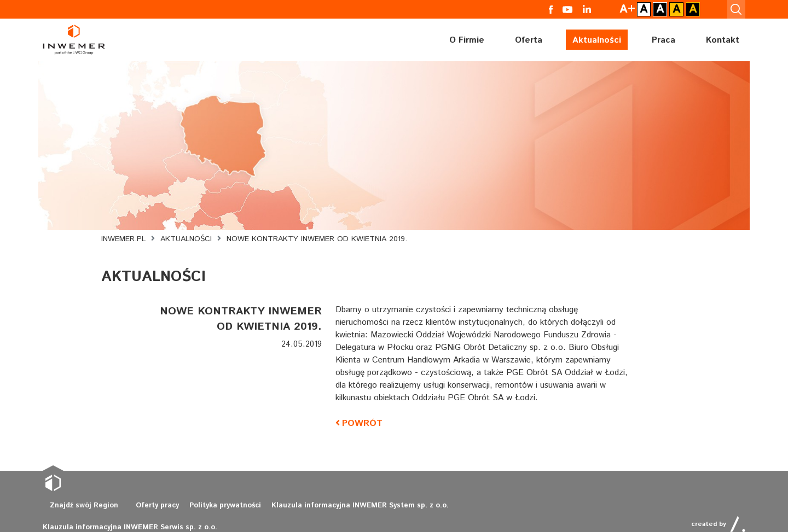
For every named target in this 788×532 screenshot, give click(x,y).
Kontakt (723, 39)
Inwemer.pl (123, 239)
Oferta (529, 39)
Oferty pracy (148, 509)
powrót (361, 423)
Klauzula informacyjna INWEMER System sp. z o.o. (336, 509)
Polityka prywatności (212, 509)
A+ (635, 8)
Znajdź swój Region (80, 509)
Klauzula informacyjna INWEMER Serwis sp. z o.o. (507, 509)
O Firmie (467, 39)
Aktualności (597, 39)
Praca (664, 39)
